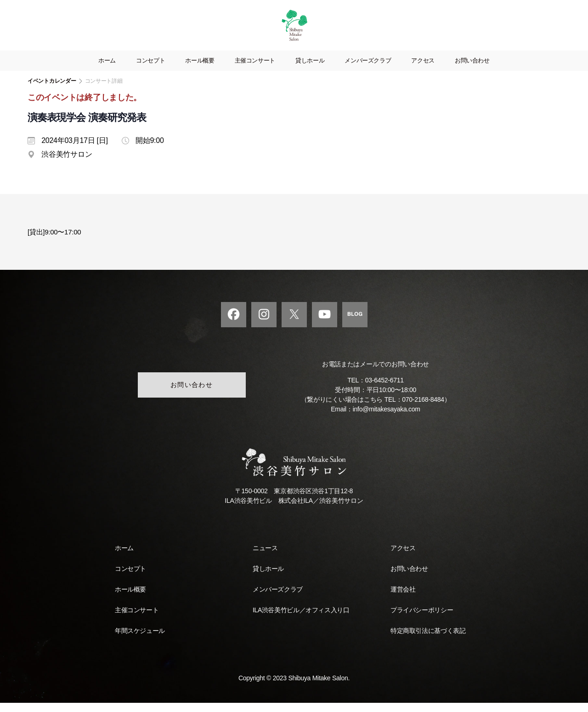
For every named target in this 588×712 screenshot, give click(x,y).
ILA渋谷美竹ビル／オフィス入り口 (301, 619)
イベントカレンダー (52, 90)
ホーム (107, 70)
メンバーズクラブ (368, 70)
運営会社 (403, 598)
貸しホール (310, 70)
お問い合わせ (472, 70)
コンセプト (150, 70)
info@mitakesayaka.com (387, 418)
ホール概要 (200, 70)
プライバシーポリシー (422, 619)
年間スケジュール (140, 640)
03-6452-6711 (384, 389)
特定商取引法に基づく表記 (428, 640)
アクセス (423, 70)
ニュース (265, 557)
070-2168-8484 (423, 409)
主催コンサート (255, 70)
